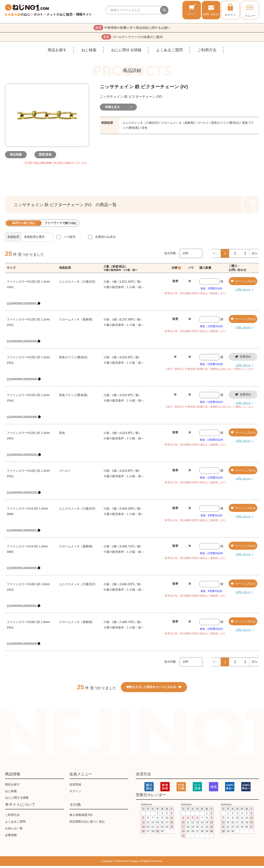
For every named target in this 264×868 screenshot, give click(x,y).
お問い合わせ (211, 10)
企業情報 (11, 837)
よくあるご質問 (169, 52)
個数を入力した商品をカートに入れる (154, 689)
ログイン (230, 10)
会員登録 (75, 786)
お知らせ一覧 (14, 830)
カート (192, 10)
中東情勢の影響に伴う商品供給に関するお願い (132, 28)
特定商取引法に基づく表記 (87, 824)
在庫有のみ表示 (106, 239)
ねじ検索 (89, 52)
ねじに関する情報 (126, 52)
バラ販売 (70, 239)
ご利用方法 (207, 52)
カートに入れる (243, 283)
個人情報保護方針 (81, 817)
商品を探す (57, 52)
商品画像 (18, 157)
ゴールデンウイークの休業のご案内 (132, 38)
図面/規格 (47, 157)
